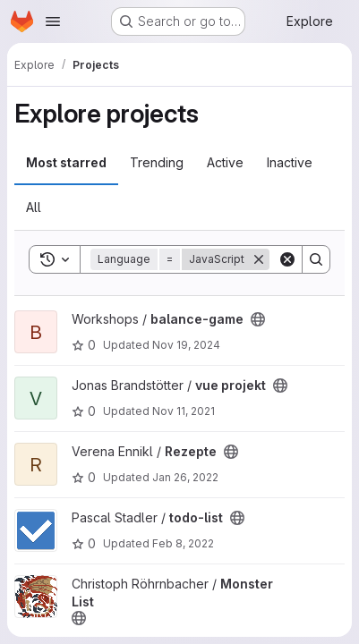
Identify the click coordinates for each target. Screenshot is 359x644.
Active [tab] (225, 162)
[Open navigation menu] (53, 21)
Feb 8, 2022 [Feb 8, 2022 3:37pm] (183, 543)
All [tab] (34, 207)
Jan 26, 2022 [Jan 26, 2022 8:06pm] (185, 477)
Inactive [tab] (290, 162)
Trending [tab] (157, 162)
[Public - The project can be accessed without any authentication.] (258, 319)
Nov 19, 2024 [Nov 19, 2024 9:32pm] (186, 345)
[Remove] (259, 259)
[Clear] (287, 259)
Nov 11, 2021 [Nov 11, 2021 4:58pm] (184, 411)
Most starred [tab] (66, 162)
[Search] (316, 259)
